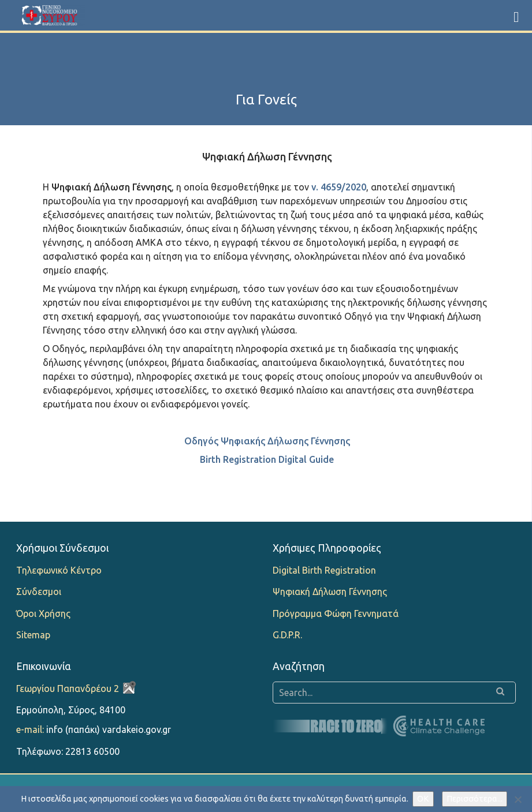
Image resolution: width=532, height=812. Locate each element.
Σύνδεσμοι (39, 592)
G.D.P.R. (287, 635)
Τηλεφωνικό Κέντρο (59, 570)
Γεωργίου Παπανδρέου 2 (68, 688)
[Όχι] (518, 799)
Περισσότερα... (475, 799)
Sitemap (33, 635)
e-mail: (30, 729)
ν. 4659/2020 (339, 187)
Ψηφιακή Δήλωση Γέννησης (330, 592)
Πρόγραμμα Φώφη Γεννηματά (336, 613)
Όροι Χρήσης (43, 613)
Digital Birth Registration (324, 570)
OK (423, 799)
